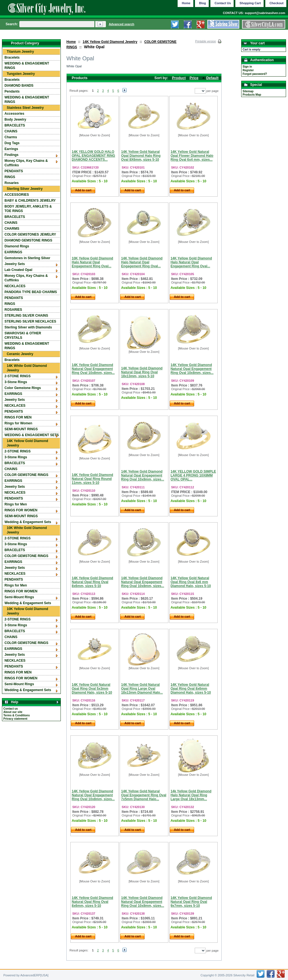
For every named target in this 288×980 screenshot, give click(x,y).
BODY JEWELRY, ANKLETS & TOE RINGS (28, 209)
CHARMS (12, 229)
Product (179, 78)
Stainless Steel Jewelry (25, 108)
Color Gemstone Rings (23, 388)
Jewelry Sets (15, 264)
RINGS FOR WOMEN (21, 510)
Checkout (277, 3)
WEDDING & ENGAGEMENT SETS (32, 435)
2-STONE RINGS (18, 376)
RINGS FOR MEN (18, 417)
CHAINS (11, 131)
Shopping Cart (250, 3)
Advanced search (121, 24)
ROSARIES (13, 310)
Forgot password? (255, 74)
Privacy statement (15, 719)
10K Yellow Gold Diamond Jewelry (27, 611)
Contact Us (223, 3)
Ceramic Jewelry (20, 354)
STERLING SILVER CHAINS (26, 316)
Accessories (14, 114)
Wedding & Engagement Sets (28, 522)
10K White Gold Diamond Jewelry (27, 530)
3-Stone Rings (16, 382)
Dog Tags (12, 143)
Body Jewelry (15, 119)
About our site (13, 712)
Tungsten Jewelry (21, 74)
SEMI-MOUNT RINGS (21, 429)
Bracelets (12, 57)
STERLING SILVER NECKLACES (30, 321)
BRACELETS (15, 125)
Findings (11, 155)
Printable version (206, 41)
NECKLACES (15, 286)
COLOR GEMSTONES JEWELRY (30, 234)
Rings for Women (18, 423)
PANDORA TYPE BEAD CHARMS (31, 292)
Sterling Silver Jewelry (25, 189)
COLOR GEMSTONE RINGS (26, 475)
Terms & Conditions (17, 715)
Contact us (11, 709)
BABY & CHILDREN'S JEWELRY (30, 201)
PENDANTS (14, 171)
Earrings (11, 149)
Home (71, 42)
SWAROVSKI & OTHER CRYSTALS (23, 335)
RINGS (10, 177)
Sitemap (248, 91)
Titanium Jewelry (20, 52)
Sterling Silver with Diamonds (28, 327)
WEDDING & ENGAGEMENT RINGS (27, 66)
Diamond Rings (17, 246)
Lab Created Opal (18, 270)
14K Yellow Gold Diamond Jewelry (110, 42)
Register (248, 70)
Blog (203, 3)
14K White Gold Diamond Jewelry (27, 368)
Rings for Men (16, 504)
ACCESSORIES (17, 195)
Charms (11, 137)
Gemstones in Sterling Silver (27, 258)
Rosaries (12, 183)
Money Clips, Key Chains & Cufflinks (26, 163)
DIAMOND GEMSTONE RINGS (28, 240)
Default (212, 78)
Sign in (247, 67)
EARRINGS (13, 252)
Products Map (252, 95)
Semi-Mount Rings (19, 597)
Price (194, 78)
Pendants (12, 91)
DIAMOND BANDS (19, 86)
